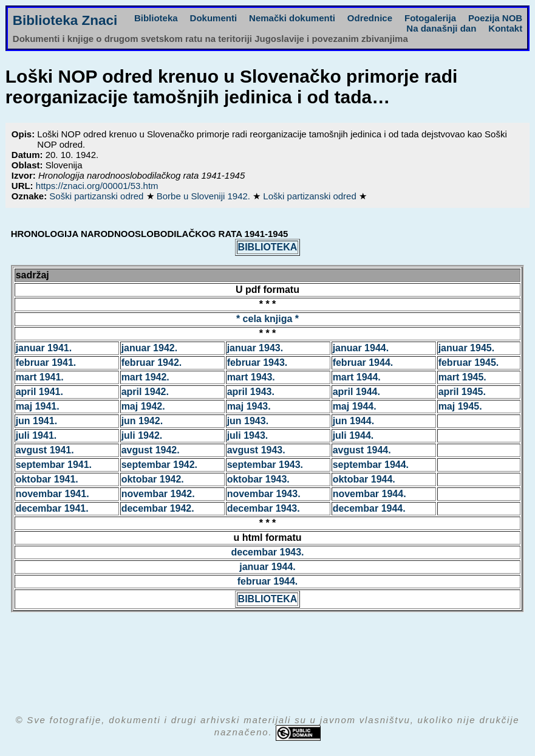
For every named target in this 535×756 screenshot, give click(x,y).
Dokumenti (214, 18)
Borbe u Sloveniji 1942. (205, 196)
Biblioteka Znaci (65, 20)
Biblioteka (156, 18)
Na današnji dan (441, 28)
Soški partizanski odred (97, 196)
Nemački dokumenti (292, 18)
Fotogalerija (430, 18)
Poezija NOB (495, 18)
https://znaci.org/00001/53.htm (97, 186)
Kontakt (505, 28)
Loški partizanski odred (311, 196)
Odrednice (370, 18)
